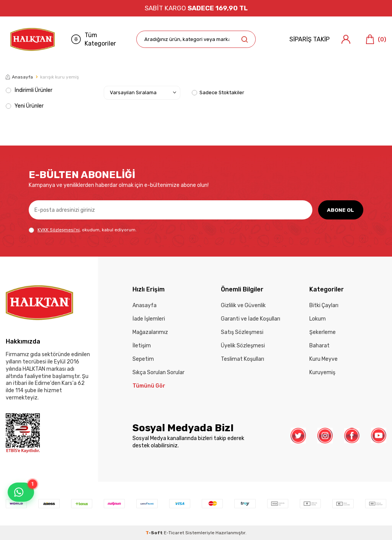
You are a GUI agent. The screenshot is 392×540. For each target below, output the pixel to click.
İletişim (142, 346)
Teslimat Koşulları (243, 359)
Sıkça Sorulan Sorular (158, 372)
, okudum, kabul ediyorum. (83, 230)
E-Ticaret (174, 533)
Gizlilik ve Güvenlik (243, 305)
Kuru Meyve (323, 359)
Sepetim (143, 359)
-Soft (155, 533)
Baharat (319, 346)
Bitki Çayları (324, 305)
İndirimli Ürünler (29, 90)
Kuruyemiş (322, 372)
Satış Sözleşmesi (242, 332)
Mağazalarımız (150, 332)
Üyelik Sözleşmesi (243, 346)
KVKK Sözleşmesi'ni (59, 230)
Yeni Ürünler (25, 106)
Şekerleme (323, 332)
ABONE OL (341, 210)
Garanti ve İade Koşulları (251, 319)
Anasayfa (19, 77)
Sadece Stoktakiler (218, 92)
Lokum (318, 319)
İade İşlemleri (149, 319)
